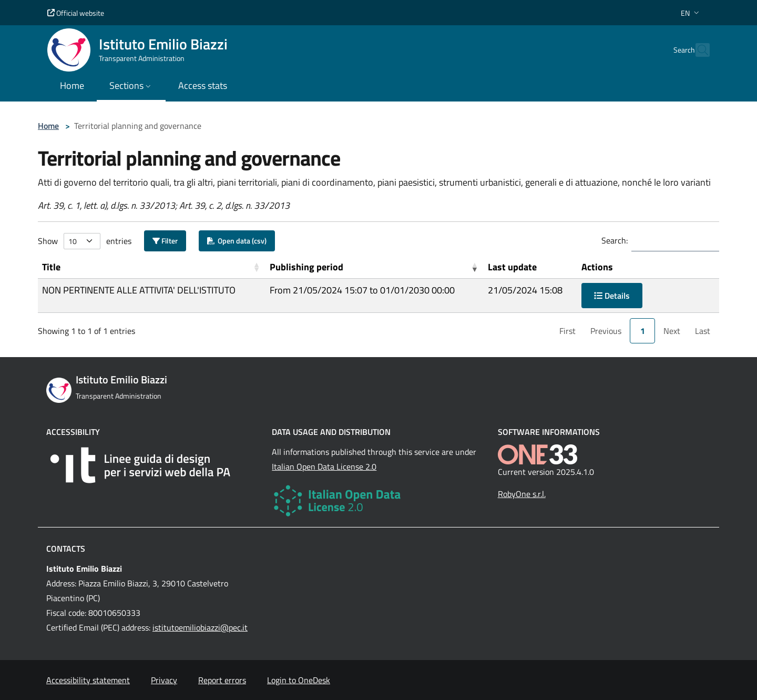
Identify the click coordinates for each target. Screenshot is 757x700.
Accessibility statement (88, 680)
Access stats (203, 85)
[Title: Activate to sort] (152, 267)
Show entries (85, 241)
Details (612, 296)
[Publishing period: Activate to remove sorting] (375, 267)
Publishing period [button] (306, 267)
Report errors (222, 680)
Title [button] (51, 267)
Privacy (164, 680)
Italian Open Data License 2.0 (324, 466)
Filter (165, 241)
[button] (691, 13)
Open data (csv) (237, 241)
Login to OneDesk (299, 680)
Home (48, 126)
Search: (615, 240)
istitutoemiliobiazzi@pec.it (200, 627)
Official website (76, 13)
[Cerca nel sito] (697, 50)
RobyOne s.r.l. (522, 494)
